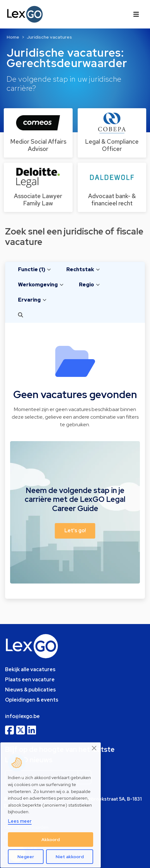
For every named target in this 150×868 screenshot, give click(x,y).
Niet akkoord (70, 857)
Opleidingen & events (32, 700)
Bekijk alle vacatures (30, 669)
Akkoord (51, 840)
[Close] (94, 748)
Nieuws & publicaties (30, 690)
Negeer (26, 857)
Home (13, 37)
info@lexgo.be (22, 716)
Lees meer (20, 821)
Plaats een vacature (30, 680)
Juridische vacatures (49, 37)
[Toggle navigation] (136, 14)
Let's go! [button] (75, 531)
